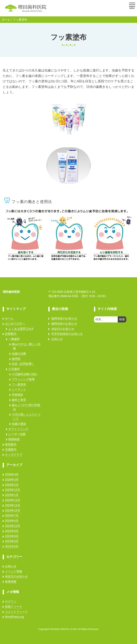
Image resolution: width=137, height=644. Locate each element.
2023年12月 (13, 526)
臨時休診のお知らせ (64, 318)
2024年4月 (12, 521)
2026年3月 (12, 480)
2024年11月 (13, 505)
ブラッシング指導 (23, 379)
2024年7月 (12, 516)
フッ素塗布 (20, 20)
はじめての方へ (15, 324)
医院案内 (11, 444)
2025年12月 (13, 490)
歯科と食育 (19, 400)
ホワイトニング (18, 429)
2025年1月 (12, 495)
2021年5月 (12, 546)
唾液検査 (14, 439)
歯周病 (16, 359)
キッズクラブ (14, 455)
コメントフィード (16, 612)
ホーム (6, 20)
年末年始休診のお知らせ (67, 334)
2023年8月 (12, 531)
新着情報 (11, 582)
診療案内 (11, 334)
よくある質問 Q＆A (21, 329)
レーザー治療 (17, 434)
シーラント (19, 389)
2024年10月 (13, 511)
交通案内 (11, 449)
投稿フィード (14, 607)
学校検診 (17, 395)
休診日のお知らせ (16, 576)
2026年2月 (12, 485)
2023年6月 (12, 536)
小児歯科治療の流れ (25, 374)
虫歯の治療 (19, 354)
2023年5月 (12, 541)
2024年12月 (13, 500)
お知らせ (11, 566)
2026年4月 (12, 474)
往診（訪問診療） (23, 364)
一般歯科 (14, 339)
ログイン (11, 601)
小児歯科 (14, 369)
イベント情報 (14, 571)
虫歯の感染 (19, 424)
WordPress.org (14, 617)
